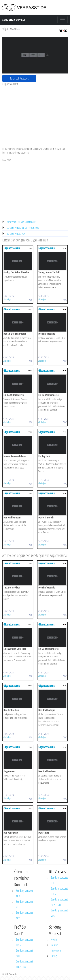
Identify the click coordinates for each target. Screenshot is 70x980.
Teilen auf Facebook (19, 78)
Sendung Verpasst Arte (24, 915)
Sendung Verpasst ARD (24, 893)
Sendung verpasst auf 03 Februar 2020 (23, 228)
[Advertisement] (34, 114)
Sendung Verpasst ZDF (24, 904)
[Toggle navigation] (63, 20)
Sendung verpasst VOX (16, 234)
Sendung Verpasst (14, 20)
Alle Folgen (7, 299)
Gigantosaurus (11, 28)
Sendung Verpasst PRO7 (24, 942)
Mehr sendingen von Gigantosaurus (22, 222)
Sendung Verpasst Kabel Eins (24, 964)
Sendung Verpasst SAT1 (24, 953)
